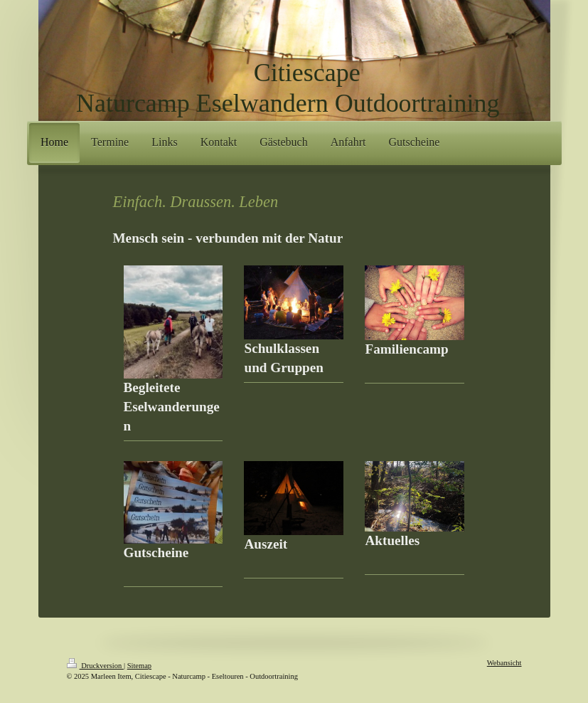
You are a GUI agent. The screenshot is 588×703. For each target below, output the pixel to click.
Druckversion (95, 666)
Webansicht (504, 663)
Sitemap (139, 666)
